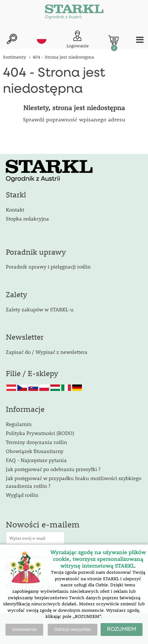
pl (42, 39)
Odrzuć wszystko (73, 630)
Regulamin (19, 424)
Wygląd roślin (22, 495)
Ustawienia (24, 630)
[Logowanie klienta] (78, 40)
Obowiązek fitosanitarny (35, 451)
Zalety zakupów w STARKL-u (40, 309)
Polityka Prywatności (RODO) (40, 433)
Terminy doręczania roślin (36, 442)
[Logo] (74, 13)
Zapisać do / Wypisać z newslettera (47, 352)
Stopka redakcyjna (27, 218)
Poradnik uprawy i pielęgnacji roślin (48, 266)
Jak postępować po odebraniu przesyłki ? (53, 469)
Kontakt (15, 209)
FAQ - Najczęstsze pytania (36, 460)
